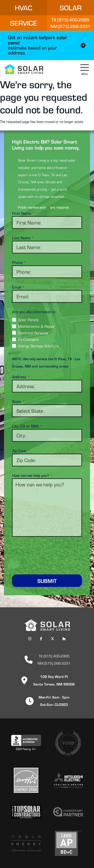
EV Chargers (28, 339)
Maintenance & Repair (37, 326)
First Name (23, 213)
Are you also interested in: (34, 312)
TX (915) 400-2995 (54, 656)
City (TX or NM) (27, 426)
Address (21, 377)
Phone (19, 262)
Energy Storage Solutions (39, 346)
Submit (47, 581)
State (18, 401)
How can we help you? (32, 475)
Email (18, 287)
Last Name (23, 238)
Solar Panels (28, 320)
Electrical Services (33, 333)
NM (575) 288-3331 (54, 663)
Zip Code (21, 451)
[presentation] (50, 553)
